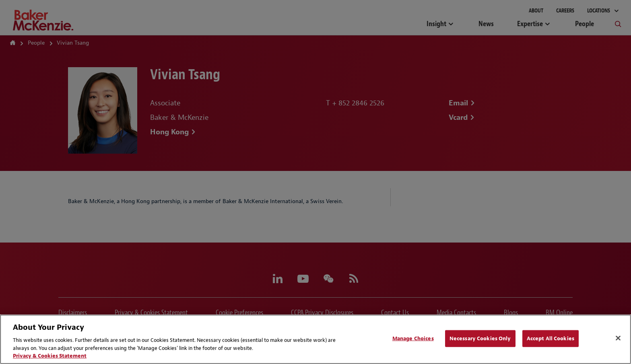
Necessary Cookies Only (480, 338)
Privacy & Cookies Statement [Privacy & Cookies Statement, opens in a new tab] (50, 356)
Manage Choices (413, 338)
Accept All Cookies (551, 338)
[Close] (618, 338)
